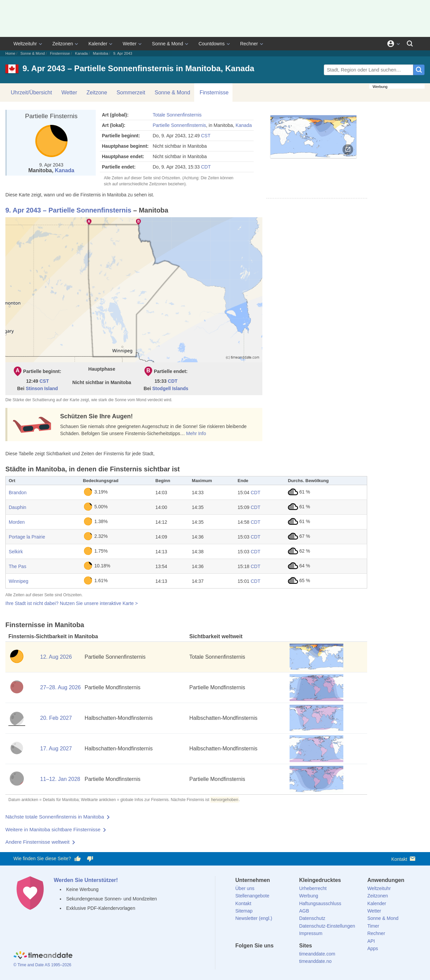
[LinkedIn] (263, 958)
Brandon (18, 493)
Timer (373, 926)
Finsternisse (60, 53)
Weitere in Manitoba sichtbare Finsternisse (53, 829)
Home (10, 53)
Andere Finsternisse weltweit (37, 842)
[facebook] (241, 958)
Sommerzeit (131, 92)
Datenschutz (312, 918)
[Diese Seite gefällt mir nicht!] (90, 859)
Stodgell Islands (170, 388)
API (371, 941)
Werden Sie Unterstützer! (86, 880)
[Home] (43, 956)
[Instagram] (274, 958)
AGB (304, 911)
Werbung (309, 896)
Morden (17, 522)
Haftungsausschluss (320, 903)
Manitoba (101, 53)
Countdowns (212, 44)
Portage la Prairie (27, 537)
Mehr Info (196, 433)
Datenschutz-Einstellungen (327, 926)
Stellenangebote (252, 896)
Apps (373, 948)
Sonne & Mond (167, 44)
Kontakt (404, 859)
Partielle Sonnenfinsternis (179, 125)
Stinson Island (42, 388)
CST (206, 136)
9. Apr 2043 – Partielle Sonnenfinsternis (68, 210)
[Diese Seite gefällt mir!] (78, 859)
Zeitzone (97, 92)
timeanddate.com (317, 954)
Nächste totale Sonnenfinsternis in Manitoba (55, 817)
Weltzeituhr (25, 44)
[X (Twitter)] (252, 958)
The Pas (17, 566)
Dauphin (17, 507)
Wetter (130, 44)
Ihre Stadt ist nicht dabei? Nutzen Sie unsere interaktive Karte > (72, 603)
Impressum (311, 933)
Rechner (249, 44)
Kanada (81, 53)
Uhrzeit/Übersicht (31, 92)
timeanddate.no (315, 961)
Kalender (98, 44)
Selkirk (16, 552)
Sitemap (244, 911)
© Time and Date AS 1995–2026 (42, 965)
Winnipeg (18, 581)
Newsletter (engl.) (254, 918)
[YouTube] (286, 958)
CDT (206, 167)
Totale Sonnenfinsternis (177, 115)
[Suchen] (410, 44)
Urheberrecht (313, 888)
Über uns (245, 888)
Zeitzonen (63, 44)
